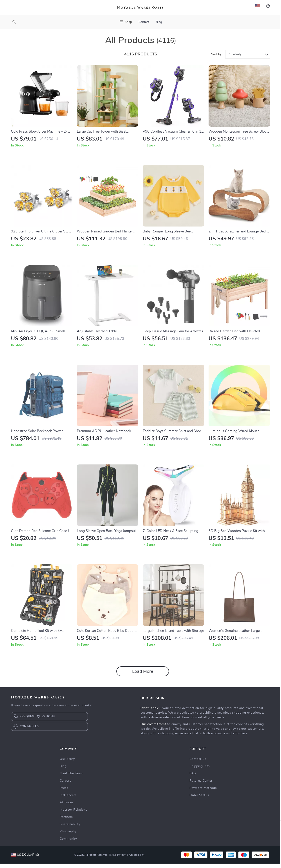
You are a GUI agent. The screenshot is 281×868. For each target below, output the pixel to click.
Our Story (67, 763)
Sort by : (217, 59)
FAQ (193, 778)
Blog (159, 22)
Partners (66, 821)
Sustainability (70, 829)
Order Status (199, 800)
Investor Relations (74, 814)
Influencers (68, 800)
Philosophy (68, 836)
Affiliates (67, 807)
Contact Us (198, 763)
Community (68, 843)
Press (64, 792)
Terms (112, 859)
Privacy (122, 859)
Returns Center (201, 785)
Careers (65, 785)
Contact (144, 22)
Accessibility (136, 859)
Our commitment (153, 729)
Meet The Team (71, 778)
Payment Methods (203, 792)
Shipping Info (200, 771)
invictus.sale (150, 713)
